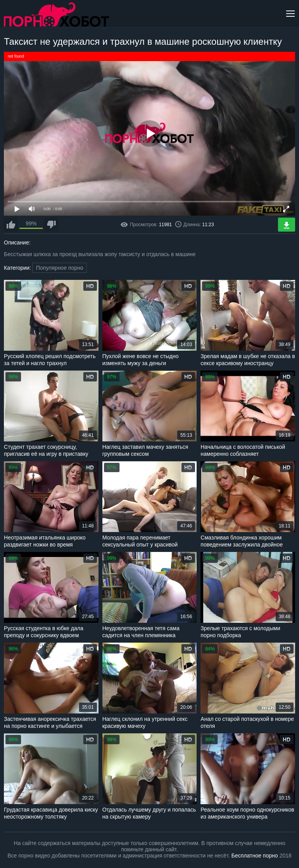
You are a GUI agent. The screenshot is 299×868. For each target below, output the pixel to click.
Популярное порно (60, 268)
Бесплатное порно (254, 856)
